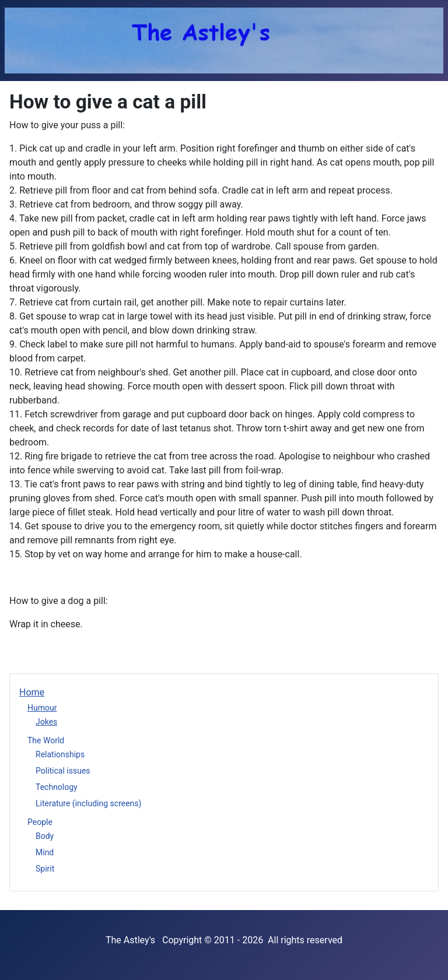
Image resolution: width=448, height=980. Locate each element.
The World (46, 740)
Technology (57, 787)
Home (32, 692)
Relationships (60, 754)
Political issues (63, 771)
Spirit (45, 869)
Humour (42, 708)
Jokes (46, 722)
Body (45, 836)
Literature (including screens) (88, 803)
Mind (45, 852)
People (40, 822)
